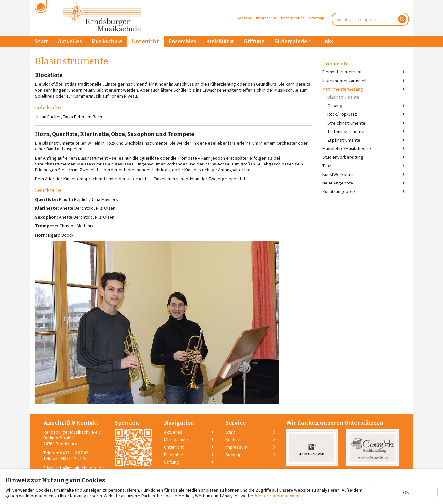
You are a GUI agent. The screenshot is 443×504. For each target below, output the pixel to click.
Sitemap (317, 18)
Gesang (335, 106)
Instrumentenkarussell (344, 81)
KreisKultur (220, 41)
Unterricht (146, 41)
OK (406, 492)
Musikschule (107, 41)
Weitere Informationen (277, 496)
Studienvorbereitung (343, 157)
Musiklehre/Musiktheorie (347, 148)
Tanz (327, 165)
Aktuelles (70, 41)
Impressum (266, 18)
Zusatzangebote (339, 191)
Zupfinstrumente (344, 140)
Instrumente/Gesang (343, 89)
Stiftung (254, 41)
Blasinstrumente (343, 97)
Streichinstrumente (346, 123)
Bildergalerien (292, 41)
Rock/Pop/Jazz (342, 114)
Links (327, 41)
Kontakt (244, 18)
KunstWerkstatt (338, 174)
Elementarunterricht (342, 72)
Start (41, 41)
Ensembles (183, 41)
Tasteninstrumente (346, 131)
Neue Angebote (338, 183)
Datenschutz (293, 18)
